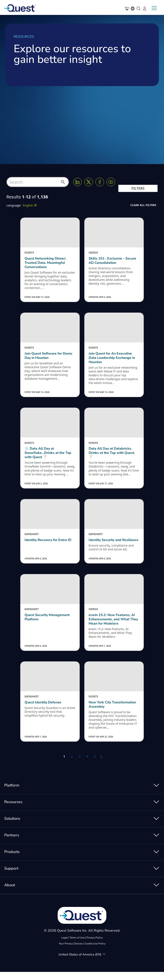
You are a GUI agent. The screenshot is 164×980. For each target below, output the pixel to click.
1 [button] (64, 764)
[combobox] (38, 182)
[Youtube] (111, 182)
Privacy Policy (95, 946)
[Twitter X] (89, 182)
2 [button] (72, 764)
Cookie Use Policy (95, 952)
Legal (64, 946)
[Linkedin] (78, 182)
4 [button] (87, 764)
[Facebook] (100, 182)
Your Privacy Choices (71, 952)
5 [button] (95, 764)
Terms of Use (77, 946)
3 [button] (79, 764)
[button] (63, 183)
